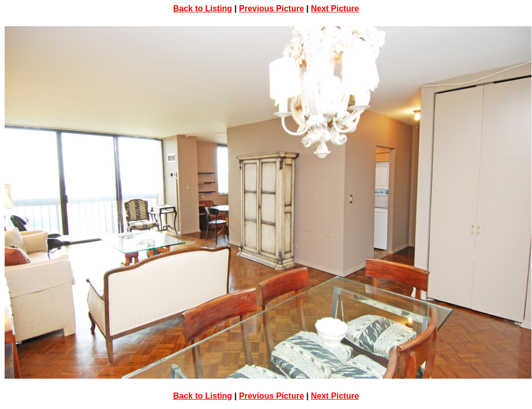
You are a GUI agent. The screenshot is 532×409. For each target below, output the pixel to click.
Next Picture (335, 8)
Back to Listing (202, 8)
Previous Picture (272, 8)
